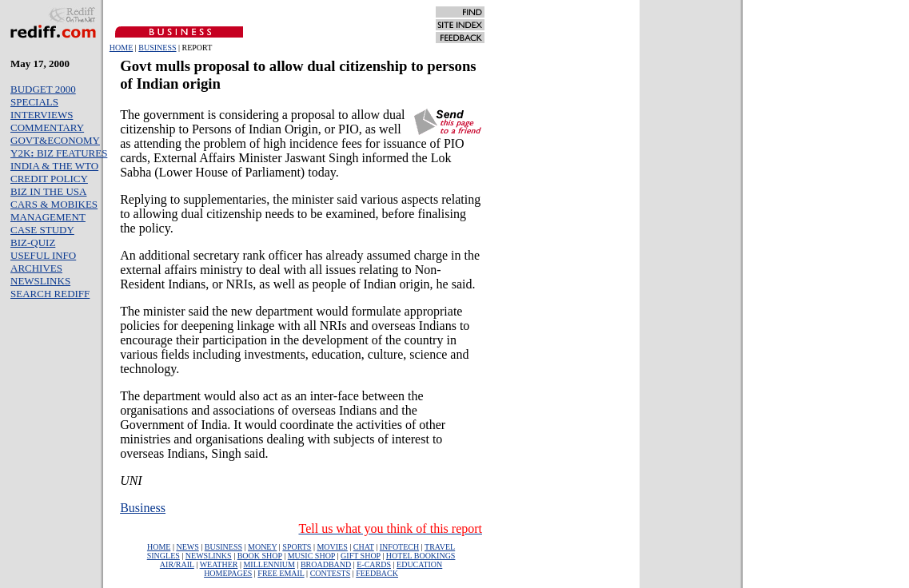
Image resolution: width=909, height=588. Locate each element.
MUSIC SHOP (311, 556)
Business (143, 508)
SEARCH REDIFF (50, 294)
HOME (121, 48)
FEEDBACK (377, 573)
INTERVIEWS (42, 115)
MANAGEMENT (48, 217)
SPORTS (297, 547)
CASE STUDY (42, 230)
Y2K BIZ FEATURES (59, 153)
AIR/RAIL (177, 564)
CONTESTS (331, 573)
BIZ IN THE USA (48, 191)
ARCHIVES (36, 268)
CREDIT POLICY (49, 179)
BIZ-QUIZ (33, 242)
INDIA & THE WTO (54, 166)
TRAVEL (440, 547)
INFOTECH (399, 547)
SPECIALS (34, 102)
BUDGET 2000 (43, 89)
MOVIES (332, 547)
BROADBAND (326, 564)
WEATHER (219, 564)
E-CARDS (374, 564)
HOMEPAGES (228, 573)
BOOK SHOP (260, 556)
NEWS (187, 547)
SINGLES (163, 556)
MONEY (262, 547)
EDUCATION (419, 564)
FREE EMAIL (281, 573)
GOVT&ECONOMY (55, 140)
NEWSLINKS (40, 281)
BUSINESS (157, 48)
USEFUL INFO (43, 255)
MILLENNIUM (269, 564)
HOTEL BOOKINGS (421, 556)
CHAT (364, 547)
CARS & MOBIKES (54, 204)
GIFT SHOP (361, 556)
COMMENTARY (47, 127)
